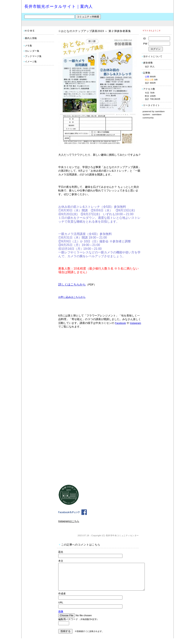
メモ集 (29, 46)
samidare (160, 111)
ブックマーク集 (33, 56)
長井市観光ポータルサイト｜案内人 (59, 6)
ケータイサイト (152, 105)
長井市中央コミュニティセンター (122, 535)
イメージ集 (31, 62)
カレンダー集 (32, 51)
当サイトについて (153, 56)
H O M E (30, 31)
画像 (61, 617)
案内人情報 (31, 38)
